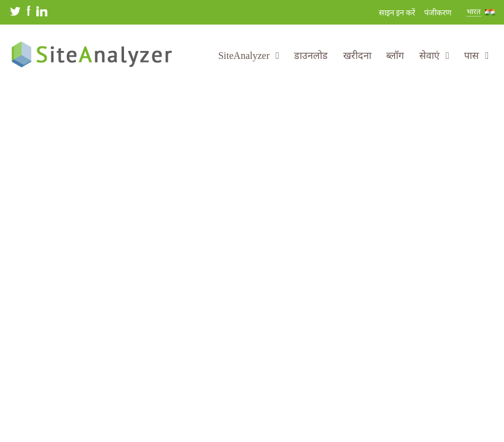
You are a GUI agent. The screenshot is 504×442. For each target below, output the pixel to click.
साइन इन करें (397, 13)
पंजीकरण (438, 13)
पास (476, 56)
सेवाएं (434, 56)
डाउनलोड (311, 56)
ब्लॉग (395, 56)
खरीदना (357, 56)
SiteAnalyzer (248, 56)
